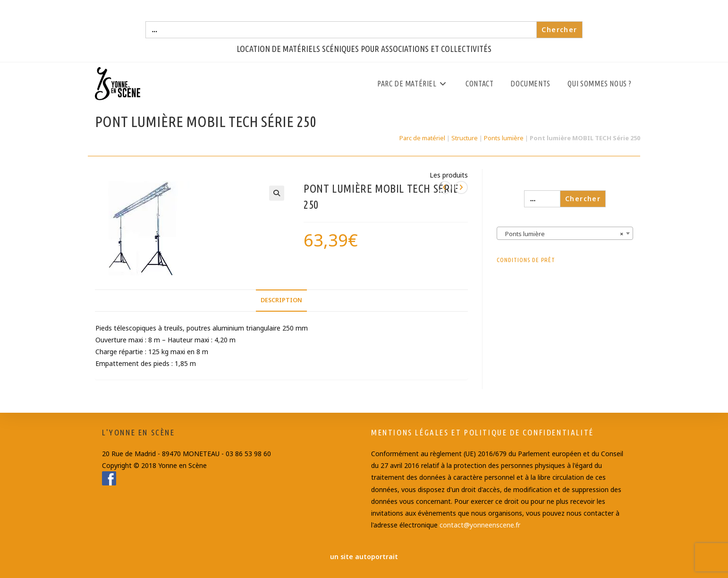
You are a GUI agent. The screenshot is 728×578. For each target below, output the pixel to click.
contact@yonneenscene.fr (480, 525)
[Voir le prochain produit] (461, 187)
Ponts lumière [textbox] (562, 234)
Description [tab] (281, 300)
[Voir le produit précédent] (445, 187)
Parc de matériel (422, 138)
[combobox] (565, 233)
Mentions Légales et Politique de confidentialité (483, 432)
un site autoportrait (364, 557)
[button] (277, 193)
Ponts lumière (504, 138)
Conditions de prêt (526, 260)
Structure (465, 138)
